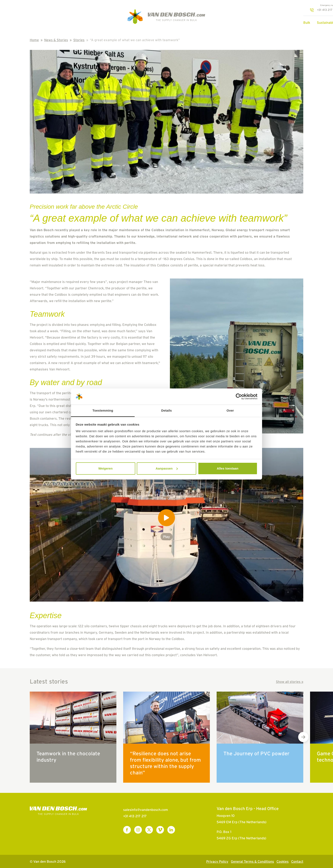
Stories (79, 40)
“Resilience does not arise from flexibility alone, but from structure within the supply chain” (165, 763)
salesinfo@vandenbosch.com (146, 810)
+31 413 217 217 (148, 10)
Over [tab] (230, 410)
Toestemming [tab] (103, 410)
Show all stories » (290, 682)
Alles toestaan (228, 468)
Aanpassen (167, 468)
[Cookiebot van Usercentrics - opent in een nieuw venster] (239, 397)
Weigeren (105, 468)
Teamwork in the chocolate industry (68, 757)
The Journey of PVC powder (256, 753)
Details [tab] (166, 410)
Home (34, 40)
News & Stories (56, 40)
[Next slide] (303, 737)
